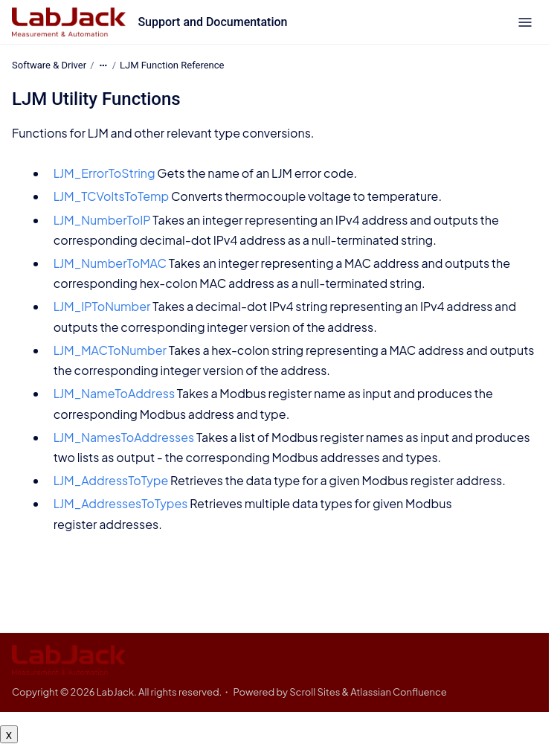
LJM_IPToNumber (102, 306)
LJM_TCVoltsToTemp (112, 196)
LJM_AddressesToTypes (121, 503)
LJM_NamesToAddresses (124, 437)
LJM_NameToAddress (114, 393)
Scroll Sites (315, 692)
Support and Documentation (212, 22)
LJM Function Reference (172, 65)
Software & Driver (49, 65)
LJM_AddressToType (111, 480)
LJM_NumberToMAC (110, 263)
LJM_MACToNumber (110, 350)
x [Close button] (9, 734)
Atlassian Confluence (399, 692)
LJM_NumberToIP (102, 219)
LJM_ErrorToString (104, 173)
